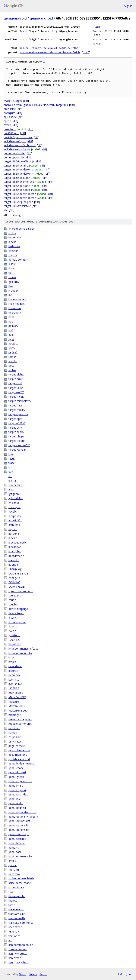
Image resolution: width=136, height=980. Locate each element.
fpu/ (11, 273)
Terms (43, 974)
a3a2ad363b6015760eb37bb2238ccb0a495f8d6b (50, 52)
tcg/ (11, 454)
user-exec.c (15, 927)
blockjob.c (15, 551)
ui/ (10, 467)
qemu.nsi (14, 848)
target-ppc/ (15, 419)
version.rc (14, 936)
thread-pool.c (17, 896)
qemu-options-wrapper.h (24, 817)
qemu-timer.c (17, 843)
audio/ (12, 233)
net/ (11, 322)
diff (86, 52)
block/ (12, 242)
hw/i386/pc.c (11, 133)
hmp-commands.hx (20, 653)
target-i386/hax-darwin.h (19, 174)
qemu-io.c (14, 799)
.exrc (11, 489)
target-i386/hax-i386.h (17, 178)
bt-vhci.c (13, 565)
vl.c (6, 210)
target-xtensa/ (17, 450)
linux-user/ (15, 308)
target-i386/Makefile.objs (19, 161)
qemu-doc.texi (17, 772)
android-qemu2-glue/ (21, 229)
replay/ (13, 352)
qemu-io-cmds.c (18, 794)
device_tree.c (16, 613)
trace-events (16, 909)
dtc (10, 476)
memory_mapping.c (20, 719)
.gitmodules (16, 498)
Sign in (128, 6)
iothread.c (14, 675)
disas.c (13, 618)
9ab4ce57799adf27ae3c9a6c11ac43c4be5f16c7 (50, 48)
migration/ (15, 312)
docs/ (12, 268)
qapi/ (11, 335)
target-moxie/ (17, 410)
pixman (13, 481)
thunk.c (13, 900)
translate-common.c (21, 923)
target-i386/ (16, 388)
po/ (11, 330)
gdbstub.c (14, 635)
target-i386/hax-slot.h (17, 190)
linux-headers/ (17, 304)
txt (120, 974)
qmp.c (12, 861)
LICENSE (14, 688)
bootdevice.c (16, 556)
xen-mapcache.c (18, 962)
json (129, 974)
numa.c (13, 732)
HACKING (14, 640)
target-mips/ (16, 405)
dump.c (13, 626)
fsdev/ (12, 277)
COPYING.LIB (17, 587)
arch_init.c (10, 109)
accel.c (13, 511)
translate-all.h (17, 918)
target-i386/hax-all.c (16, 165)
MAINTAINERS (17, 697)
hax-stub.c (10, 129)
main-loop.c (16, 693)
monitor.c (14, 728)
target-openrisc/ (18, 414)
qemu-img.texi (17, 790)
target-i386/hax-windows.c (20, 194)
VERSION (14, 931)
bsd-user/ (14, 246)
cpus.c (8, 121)
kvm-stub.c (15, 684)
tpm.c (12, 905)
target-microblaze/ (20, 401)
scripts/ (13, 361)
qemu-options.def (15, 153)
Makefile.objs (17, 706)
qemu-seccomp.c (19, 834)
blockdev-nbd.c (17, 542)
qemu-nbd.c (16, 803)
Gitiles (23, 974)
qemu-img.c (16, 786)
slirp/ (11, 366)
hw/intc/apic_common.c (18, 137)
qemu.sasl (15, 852)
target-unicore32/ (19, 445)
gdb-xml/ (14, 282)
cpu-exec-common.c (21, 591)
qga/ (11, 339)
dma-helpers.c (17, 622)
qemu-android (15, 18)
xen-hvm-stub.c (18, 954)
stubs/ (12, 370)
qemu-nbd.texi (17, 808)
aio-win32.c (15, 520)
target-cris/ (15, 383)
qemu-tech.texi (17, 839)
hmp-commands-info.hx (23, 649)
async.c (13, 529)
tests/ (12, 459)
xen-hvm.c (15, 958)
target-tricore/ (17, 441)
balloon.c (14, 534)
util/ (11, 472)
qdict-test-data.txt (19, 759)
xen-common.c (18, 949)
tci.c (11, 892)
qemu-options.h (18, 825)
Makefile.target (13, 101)
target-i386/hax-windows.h (20, 198)
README (14, 870)
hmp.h (12, 662)
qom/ (12, 348)
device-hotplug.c (18, 609)
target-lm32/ (16, 392)
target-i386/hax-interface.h (20, 182)
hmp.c (12, 657)
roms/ (12, 357)
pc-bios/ (13, 326)
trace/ (12, 463)
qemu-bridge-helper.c (21, 763)
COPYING (14, 582)
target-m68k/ (16, 397)
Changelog (15, 569)
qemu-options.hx (14, 157)
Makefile (14, 702)
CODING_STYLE (18, 573)
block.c (13, 538)
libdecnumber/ (17, 299)
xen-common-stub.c (21, 945)
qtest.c (13, 865)
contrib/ (13, 251)
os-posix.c (15, 737)
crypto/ (13, 255)
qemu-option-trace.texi (22, 812)
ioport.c (13, 671)
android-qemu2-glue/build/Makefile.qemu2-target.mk (36, 105)
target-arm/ (16, 379)
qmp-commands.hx (20, 856)
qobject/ (14, 343)
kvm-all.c (14, 680)
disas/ (12, 264)
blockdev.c (15, 547)
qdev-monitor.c (18, 755)
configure (9, 113)
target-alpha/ (16, 374)
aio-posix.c (15, 516)
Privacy (33, 974)
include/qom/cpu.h (15, 141)
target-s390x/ (17, 423)
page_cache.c (17, 746)
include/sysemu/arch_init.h (20, 145)
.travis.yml (14, 507)
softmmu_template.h (21, 878)
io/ (10, 295)
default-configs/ (18, 260)
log (96, 27)
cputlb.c (13, 604)
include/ (13, 291)
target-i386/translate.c (17, 206)
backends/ (15, 237)
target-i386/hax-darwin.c (19, 169)
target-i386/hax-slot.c (17, 186)
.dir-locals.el (16, 485)
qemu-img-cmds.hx (20, 781)
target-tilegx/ (16, 436)
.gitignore (14, 494)
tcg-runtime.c (16, 887)
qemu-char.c (16, 768)
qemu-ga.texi (16, 777)
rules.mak (14, 874)
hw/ (11, 286)
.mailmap (14, 503)
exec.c (8, 125)
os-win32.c (15, 741)
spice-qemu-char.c (20, 883)
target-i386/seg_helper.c (18, 202)
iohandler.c (15, 666)
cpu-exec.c (10, 117)
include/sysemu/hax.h (17, 149)
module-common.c (20, 724)
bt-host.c (14, 560)
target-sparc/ (16, 432)
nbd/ (11, 317)
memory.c (15, 715)
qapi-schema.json (19, 750)
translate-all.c (17, 914)
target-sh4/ (15, 428)
